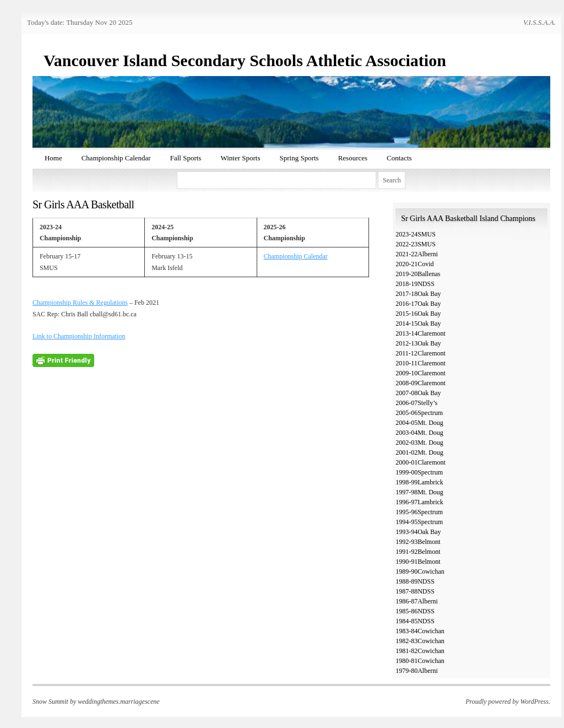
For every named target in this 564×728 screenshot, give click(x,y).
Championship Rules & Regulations (80, 303)
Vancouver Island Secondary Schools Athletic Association (245, 60)
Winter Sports (240, 158)
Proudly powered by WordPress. (508, 702)
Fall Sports (186, 158)
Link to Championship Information (79, 336)
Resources (353, 158)
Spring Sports (299, 158)
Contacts (399, 158)
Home (53, 158)
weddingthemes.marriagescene (118, 702)
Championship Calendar (116, 158)
